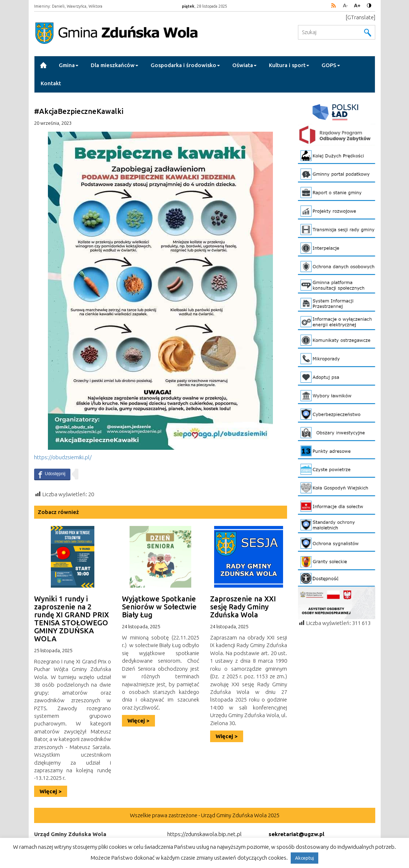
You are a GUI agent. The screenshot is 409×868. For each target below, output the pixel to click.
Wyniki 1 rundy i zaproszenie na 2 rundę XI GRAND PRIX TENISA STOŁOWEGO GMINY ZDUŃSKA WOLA (71, 619)
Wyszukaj (368, 33)
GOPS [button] (331, 65)
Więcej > (51, 791)
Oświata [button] (244, 65)
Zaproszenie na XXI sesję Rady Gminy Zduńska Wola (243, 607)
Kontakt (51, 83)
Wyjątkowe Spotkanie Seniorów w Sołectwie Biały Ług (159, 607)
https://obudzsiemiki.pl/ (63, 457)
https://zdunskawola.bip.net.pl (204, 834)
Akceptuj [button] (304, 858)
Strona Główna (44, 65)
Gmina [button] (69, 65)
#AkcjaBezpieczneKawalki (79, 111)
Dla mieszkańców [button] (114, 65)
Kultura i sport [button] (289, 65)
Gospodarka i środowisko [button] (185, 65)
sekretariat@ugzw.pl (296, 834)
